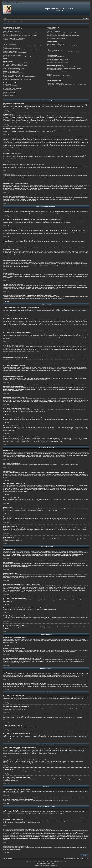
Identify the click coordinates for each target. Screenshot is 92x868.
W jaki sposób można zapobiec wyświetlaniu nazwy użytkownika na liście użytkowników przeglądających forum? (22, 46)
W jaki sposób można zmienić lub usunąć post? (14, 64)
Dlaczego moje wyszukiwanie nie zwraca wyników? (58, 58)
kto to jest (40, 832)
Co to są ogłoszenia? (8, 91)
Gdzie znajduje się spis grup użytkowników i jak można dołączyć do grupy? (63, 33)
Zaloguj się (19, 2)
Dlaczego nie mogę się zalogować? (11, 34)
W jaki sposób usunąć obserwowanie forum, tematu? (58, 71)
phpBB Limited (45, 812)
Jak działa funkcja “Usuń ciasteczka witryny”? (13, 40)
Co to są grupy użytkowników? (54, 31)
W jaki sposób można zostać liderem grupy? (56, 34)
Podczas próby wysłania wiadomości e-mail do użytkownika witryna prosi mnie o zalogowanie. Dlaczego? (24, 57)
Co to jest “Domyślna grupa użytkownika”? (56, 37)
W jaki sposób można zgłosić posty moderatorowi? (14, 75)
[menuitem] (5, 18)
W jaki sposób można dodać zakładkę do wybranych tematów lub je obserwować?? (65, 68)
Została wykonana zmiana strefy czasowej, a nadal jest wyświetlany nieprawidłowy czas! (23, 50)
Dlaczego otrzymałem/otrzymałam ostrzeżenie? (14, 74)
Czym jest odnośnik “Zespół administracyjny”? (57, 38)
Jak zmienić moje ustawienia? (10, 44)
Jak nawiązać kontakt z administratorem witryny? (58, 86)
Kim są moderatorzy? (52, 30)
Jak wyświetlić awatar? (8, 54)
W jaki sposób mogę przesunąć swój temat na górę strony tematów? (18, 79)
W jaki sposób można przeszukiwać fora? (56, 57)
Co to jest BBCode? (8, 84)
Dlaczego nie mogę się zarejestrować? (12, 31)
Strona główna (7, 2)
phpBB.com (32, 254)
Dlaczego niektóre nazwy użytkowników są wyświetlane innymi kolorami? (63, 36)
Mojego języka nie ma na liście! (10, 51)
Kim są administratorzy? (52, 29)
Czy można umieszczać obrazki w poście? (13, 88)
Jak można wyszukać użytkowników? (55, 61)
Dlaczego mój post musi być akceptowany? (13, 78)
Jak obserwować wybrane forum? (54, 70)
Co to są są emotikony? (8, 87)
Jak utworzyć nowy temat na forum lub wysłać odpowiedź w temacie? (18, 63)
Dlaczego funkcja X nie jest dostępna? (55, 83)
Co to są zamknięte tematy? (9, 94)
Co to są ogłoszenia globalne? (10, 90)
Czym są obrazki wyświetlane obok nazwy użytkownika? (16, 53)
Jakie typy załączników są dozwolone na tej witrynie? (58, 76)
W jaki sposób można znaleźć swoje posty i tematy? (58, 62)
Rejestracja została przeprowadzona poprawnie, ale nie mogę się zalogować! (20, 33)
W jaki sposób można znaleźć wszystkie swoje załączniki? (60, 77)
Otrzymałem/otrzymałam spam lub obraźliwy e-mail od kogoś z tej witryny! (63, 46)
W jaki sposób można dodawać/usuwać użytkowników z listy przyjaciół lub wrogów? (65, 52)
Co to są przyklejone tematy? (10, 92)
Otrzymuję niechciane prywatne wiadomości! (57, 44)
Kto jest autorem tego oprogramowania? (56, 82)
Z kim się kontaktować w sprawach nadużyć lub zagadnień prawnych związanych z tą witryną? (67, 85)
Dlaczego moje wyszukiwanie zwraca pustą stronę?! (58, 59)
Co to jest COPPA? (7, 30)
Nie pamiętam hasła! (8, 37)
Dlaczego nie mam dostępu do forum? (12, 71)
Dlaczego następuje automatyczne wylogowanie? (14, 38)
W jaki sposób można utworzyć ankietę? (12, 67)
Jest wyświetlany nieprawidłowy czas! (11, 49)
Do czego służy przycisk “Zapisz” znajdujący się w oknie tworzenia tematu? (20, 77)
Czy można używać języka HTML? (11, 86)
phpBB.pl (17, 254)
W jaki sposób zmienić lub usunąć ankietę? (13, 70)
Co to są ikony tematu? (8, 95)
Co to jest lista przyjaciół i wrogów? (55, 50)
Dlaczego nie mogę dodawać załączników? (13, 73)
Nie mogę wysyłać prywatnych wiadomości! (56, 43)
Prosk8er (63, 862)
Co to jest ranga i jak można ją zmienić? (12, 55)
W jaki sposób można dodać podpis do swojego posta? (15, 66)
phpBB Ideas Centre (78, 821)
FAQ (13, 2)
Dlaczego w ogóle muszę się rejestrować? (12, 29)
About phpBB (60, 813)
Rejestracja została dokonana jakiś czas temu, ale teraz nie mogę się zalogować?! (21, 36)
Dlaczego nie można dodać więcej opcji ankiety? (14, 68)
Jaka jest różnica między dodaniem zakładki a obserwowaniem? (61, 67)
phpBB (37, 862)
